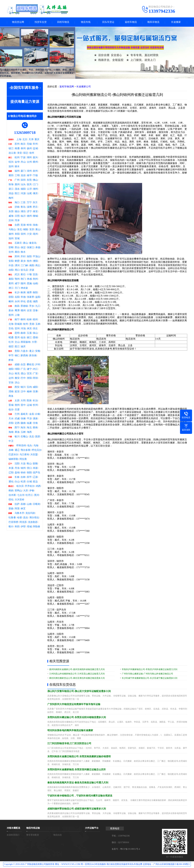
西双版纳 (26, 342)
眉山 (23, 374)
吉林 (23, 478)
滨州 (11, 221)
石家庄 (18, 243)
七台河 (21, 496)
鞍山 (29, 464)
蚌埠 (29, 225)
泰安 (35, 212)
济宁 (29, 212)
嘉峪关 (24, 414)
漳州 (29, 171)
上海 (19, 140)
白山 (17, 482)
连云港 (12, 153)
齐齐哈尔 (30, 487)
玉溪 (29, 333)
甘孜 (11, 383)
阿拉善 (23, 460)
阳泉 (29, 401)
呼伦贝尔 (37, 451)
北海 (11, 324)
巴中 (23, 378)
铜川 (23, 387)
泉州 (35, 171)
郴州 (11, 302)
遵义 (32, 351)
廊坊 (17, 252)
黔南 (11, 360)
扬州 (29, 149)
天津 (31, 140)
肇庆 (35, 194)
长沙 (17, 293)
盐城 (35, 149)
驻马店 (24, 270)
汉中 (23, 392)
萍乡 (32, 306)
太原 (17, 401)
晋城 (11, 405)
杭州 (17, 158)
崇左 (35, 329)
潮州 (35, 189)
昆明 (17, 333)
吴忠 (32, 437)
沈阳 (17, 464)
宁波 (23, 158)
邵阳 (11, 297)
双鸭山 (18, 491)
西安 (17, 387)
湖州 (29, 158)
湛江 (11, 189)
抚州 (11, 315)
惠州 (17, 185)
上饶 (17, 315)
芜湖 (23, 225)
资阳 (29, 378)
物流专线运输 (33, 828)
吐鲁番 (12, 518)
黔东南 (33, 356)
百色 (11, 329)
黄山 (38, 230)
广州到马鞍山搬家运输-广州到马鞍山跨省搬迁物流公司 (147, 674)
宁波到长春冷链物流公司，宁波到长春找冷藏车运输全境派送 (80, 796)
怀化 (23, 302)
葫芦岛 (37, 473)
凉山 (17, 383)
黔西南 (24, 356)
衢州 (35, 162)
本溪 (11, 469)
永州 (17, 302)
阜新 (35, 469)
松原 (23, 482)
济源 (32, 270)
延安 (17, 392)
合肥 (17, 225)
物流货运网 (18, 22)
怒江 (17, 347)
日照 (17, 216)
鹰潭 (17, 311)
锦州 (23, 469)
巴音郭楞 (13, 523)
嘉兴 (35, 158)
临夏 (29, 423)
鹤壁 (17, 261)
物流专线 (86, 22)
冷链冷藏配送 (14, 828)
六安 (29, 234)
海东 (23, 428)
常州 (35, 144)
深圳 (23, 180)
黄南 (35, 428)
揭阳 (23, 189)
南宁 (17, 320)
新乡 (23, 261)
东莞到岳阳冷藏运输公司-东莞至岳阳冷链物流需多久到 (77, 718)
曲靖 (23, 333)
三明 (17, 176)
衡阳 (35, 293)
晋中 (23, 405)
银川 (17, 437)
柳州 (23, 320)
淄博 (29, 207)
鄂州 (17, 279)
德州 (29, 216)
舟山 (23, 162)
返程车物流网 (67, 87)
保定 (23, 248)
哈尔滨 (20, 487)
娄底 (29, 302)
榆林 (29, 392)
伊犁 (23, 527)
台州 (29, 162)
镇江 (11, 149)
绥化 (11, 500)
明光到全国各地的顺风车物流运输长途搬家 (70, 731)
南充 (17, 374)
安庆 (32, 230)
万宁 (29, 203)
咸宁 (17, 284)
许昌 (11, 266)
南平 (29, 176)
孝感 (29, 279)
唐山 (25, 243)
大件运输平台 (92, 828)
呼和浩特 (21, 446)
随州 (23, 284)
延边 (35, 482)
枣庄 (35, 207)
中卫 (11, 442)
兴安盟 (34, 455)
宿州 (23, 234)
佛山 (35, 180)
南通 (17, 149)
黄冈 (11, 284)
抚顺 (35, 464)
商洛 (11, 396)
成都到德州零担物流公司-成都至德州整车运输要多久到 (77, 809)
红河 (11, 342)
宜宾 (29, 374)
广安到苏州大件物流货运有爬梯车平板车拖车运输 (74, 705)
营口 (29, 469)
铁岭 (23, 473)
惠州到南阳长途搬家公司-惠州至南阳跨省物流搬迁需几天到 (77, 670)
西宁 (17, 428)
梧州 (35, 320)
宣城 (17, 239)
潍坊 (23, 212)
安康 (35, 392)
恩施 (29, 284)
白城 (29, 482)
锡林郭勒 (13, 460)
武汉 (17, 275)
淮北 (20, 230)
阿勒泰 (37, 527)
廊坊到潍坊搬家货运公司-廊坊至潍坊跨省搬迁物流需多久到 (77, 679)
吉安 (29, 311)
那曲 (11, 509)
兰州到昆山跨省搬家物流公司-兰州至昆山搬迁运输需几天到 (77, 674)
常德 (23, 297)
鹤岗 (11, 491)
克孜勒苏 (33, 523)
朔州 (17, 405)
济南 (17, 207)
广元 (23, 369)
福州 (17, 171)
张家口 (31, 248)
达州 (11, 378)
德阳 (11, 369)
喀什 (11, 527)
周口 (17, 270)
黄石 (23, 275)
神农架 (24, 288)
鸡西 (38, 487)
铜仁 (17, 356)
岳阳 (17, 297)
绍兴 (11, 162)
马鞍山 (12, 230)
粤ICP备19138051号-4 (130, 849)
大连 (23, 464)
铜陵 (26, 230)
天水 (11, 419)
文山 (17, 342)
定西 (17, 423)
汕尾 (29, 194)
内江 (35, 369)
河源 (23, 194)
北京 (25, 140)
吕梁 (17, 410)
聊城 (35, 216)
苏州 (17, 144)
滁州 (11, 234)
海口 (17, 203)
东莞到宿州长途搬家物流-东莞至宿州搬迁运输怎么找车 (77, 770)
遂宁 (29, 369)
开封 (23, 257)
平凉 (29, 419)
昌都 (23, 505)
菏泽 (17, 221)
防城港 (18, 324)
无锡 (29, 144)
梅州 (11, 198)
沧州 (11, 252)
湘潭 (29, 293)
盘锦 (17, 473)
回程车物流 (63, 22)
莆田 (11, 176)
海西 (29, 432)
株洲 (23, 293)
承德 (38, 248)
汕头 (23, 185)
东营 (11, 212)
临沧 (23, 338)
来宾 (29, 329)
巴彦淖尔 (13, 455)
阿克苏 (23, 523)
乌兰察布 (24, 455)
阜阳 (17, 234)
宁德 (35, 176)
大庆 (26, 491)
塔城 (29, 527)
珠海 (11, 185)
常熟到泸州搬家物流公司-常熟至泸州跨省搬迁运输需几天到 (150, 670)
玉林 (38, 324)
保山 (35, 333)
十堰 (29, 275)
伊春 (32, 491)
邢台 (17, 248)
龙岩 (23, 176)
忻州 (35, 405)
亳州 (35, 234)
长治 (35, 401)
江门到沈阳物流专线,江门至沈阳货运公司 (69, 744)
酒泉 (35, 419)
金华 (17, 162)
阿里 (17, 509)
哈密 (20, 518)
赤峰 (11, 451)
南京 (23, 144)
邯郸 (11, 248)
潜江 (11, 288)
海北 (29, 428)
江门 (35, 185)
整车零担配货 (33, 835)
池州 (11, 239)
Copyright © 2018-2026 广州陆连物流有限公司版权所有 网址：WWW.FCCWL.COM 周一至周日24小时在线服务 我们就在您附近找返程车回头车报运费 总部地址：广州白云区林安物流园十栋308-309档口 (97, 865)
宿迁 (26, 153)
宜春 (35, 311)
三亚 (23, 203)
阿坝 (35, 378)
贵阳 (17, 351)
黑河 (37, 496)
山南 (29, 505)
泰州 (23, 149)
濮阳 (35, 261)
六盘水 (24, 351)
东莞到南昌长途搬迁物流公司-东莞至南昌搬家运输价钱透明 (79, 757)
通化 (11, 482)
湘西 (35, 302)
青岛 (23, 207)
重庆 (37, 140)
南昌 (17, 306)
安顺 (38, 351)
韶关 (29, 185)
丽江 (29, 338)
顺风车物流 (153, 22)
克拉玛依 (30, 514)
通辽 (17, 451)
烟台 (17, 212)
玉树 (23, 432)
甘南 (35, 423)
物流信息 (58, 835)
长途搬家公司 (84, 87)
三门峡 (24, 266)
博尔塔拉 (34, 518)
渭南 (11, 392)
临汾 (11, 410)
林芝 (23, 509)
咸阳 (35, 387)
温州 (11, 167)
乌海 (36, 446)
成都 (17, 365)
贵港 (32, 324)
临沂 (23, 216)
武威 (17, 419)
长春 (17, 478)
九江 (38, 306)
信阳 (11, 270)
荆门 (23, 279)
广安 (35, 374)
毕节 (11, 356)
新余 (11, 311)
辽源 (35, 478)
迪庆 (23, 347)
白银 (38, 414)
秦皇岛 (33, 243)
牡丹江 (29, 496)
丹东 (17, 469)
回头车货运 (108, 22)
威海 (11, 216)
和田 (17, 527)
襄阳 (11, 279)
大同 (23, 401)
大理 (34, 342)
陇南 (23, 423)
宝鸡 (29, 387)
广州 (17, 180)
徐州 (32, 153)
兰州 (17, 414)
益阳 (38, 297)
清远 (11, 194)
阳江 (17, 194)
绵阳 (17, 369)
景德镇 (24, 306)
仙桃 (35, 284)
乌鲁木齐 (19, 514)
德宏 (11, 347)
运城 (29, 405)
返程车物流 (131, 22)
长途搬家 (176, 22)
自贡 (23, 365)
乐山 (11, 374)
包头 (30, 446)
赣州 (23, 311)
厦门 (23, 171)
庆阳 (11, 423)
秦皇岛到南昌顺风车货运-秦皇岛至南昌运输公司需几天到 (78, 783)
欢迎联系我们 (13, 835)
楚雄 (35, 338)
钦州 (26, 324)
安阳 (11, 261)
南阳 (32, 266)
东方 (35, 203)
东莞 (29, 180)
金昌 (32, 414)
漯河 (17, 266)
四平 (29, 478)
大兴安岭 (20, 500)
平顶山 (36, 257)
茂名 (17, 189)
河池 (23, 329)
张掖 (23, 419)
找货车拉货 (41, 22)
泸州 (38, 365)
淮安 (20, 153)
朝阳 (29, 473)
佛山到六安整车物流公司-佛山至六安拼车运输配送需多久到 (79, 692)
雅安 (17, 378)
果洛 (17, 432)
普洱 (17, 338)
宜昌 (35, 275)
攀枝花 (30, 365)
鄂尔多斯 (26, 451)
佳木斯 (12, 496)
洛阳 (29, 257)
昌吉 (26, 518)
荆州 (35, 279)
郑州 (17, 257)
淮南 (35, 225)
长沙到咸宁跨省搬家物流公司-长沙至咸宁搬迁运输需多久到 (150, 679)
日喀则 (36, 505)
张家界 (31, 297)
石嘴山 (24, 437)
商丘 (38, 266)
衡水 (23, 252)
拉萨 (17, 505)
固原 (38, 437)
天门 (17, 288)
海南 (11, 432)
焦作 (29, 261)
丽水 (17, 167)
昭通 (11, 338)
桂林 (29, 320)
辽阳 (11, 473)
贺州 (17, 329)
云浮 (29, 189)
